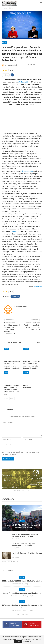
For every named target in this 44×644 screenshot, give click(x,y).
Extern (4, 43)
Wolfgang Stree (24, 82)
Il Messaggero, (27, 171)
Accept (18, 642)
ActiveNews (38, 287)
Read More (27, 642)
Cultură (22, 521)
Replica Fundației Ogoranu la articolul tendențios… (22, 593)
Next (12, 398)
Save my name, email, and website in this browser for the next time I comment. (21, 453)
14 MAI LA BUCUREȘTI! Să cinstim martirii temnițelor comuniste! (22, 526)
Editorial (7, 349)
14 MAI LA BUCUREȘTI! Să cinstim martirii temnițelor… (22, 581)
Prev (6, 398)
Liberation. (15, 231)
